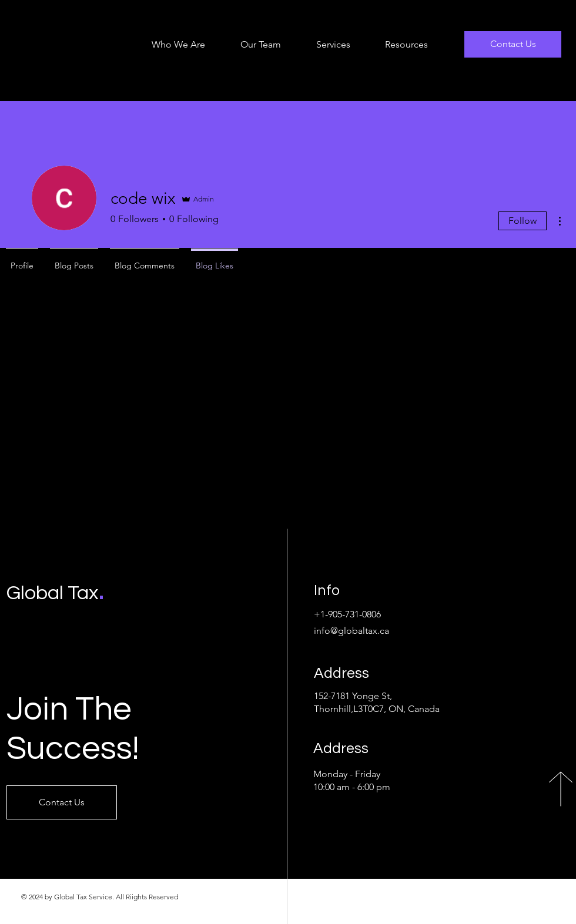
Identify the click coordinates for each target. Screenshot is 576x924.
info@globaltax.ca (351, 631)
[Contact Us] (513, 44)
